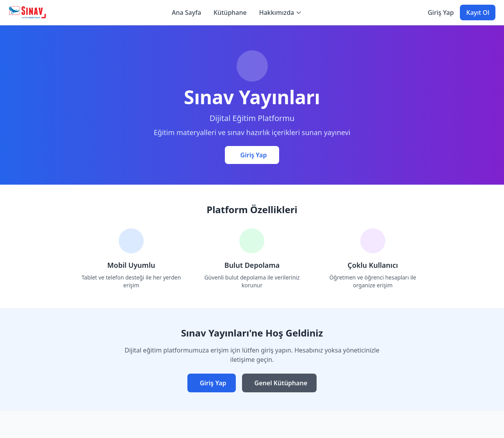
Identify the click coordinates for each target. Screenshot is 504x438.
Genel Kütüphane (281, 383)
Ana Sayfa (186, 12)
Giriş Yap (441, 12)
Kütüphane (230, 12)
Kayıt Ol (478, 12)
